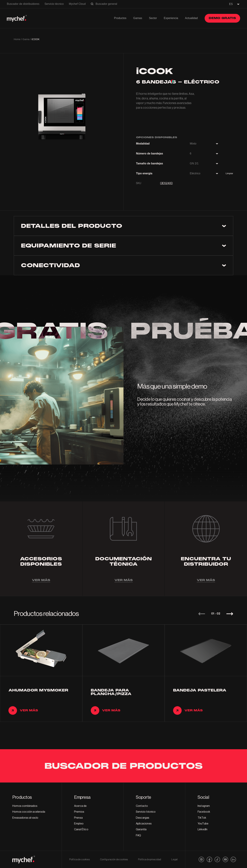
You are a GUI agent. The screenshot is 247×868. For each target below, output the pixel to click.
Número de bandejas (149, 153)
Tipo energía (144, 173)
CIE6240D (166, 183)
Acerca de (80, 806)
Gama (26, 39)
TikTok (202, 818)
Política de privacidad (150, 860)
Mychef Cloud (77, 4)
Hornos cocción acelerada (29, 812)
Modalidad (143, 144)
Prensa (78, 818)
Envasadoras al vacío (25, 818)
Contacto (142, 806)
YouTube (203, 824)
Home (17, 39)
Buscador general (106, 4)
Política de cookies (80, 860)
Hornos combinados (25, 806)
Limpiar (230, 173)
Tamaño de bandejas (149, 163)
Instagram (204, 806)
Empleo (79, 824)
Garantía (141, 829)
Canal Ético (81, 829)
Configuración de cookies (114, 860)
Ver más (41, 580)
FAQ (138, 835)
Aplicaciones (144, 824)
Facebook (204, 812)
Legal (174, 860)
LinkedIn (202, 829)
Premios (79, 812)
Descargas (143, 818)
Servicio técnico (54, 4)
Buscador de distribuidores (23, 4)
